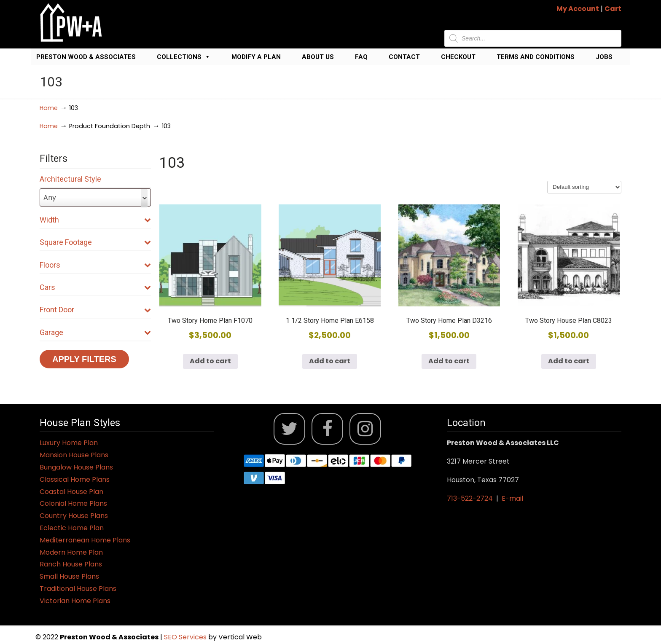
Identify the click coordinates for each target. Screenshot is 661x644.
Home (49, 108)
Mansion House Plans (74, 455)
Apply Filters (84, 359)
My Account (578, 9)
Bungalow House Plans (76, 467)
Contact (404, 57)
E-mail (512, 498)
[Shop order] (584, 187)
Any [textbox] (50, 197)
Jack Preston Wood (71, 23)
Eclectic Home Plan (72, 528)
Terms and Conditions (536, 57)
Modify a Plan (256, 57)
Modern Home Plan (71, 552)
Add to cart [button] (210, 361)
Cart (613, 9)
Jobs (604, 57)
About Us (318, 57)
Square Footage (95, 242)
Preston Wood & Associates (86, 57)
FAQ (361, 57)
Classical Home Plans (75, 479)
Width (95, 220)
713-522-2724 (470, 498)
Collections (184, 57)
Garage (95, 332)
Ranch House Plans (71, 564)
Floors (95, 265)
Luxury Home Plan (69, 443)
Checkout (458, 57)
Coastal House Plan (71, 492)
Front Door (95, 310)
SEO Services (186, 637)
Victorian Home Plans (75, 601)
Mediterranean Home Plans (85, 540)
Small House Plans (69, 576)
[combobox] (95, 197)
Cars (95, 287)
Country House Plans (74, 516)
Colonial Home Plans (73, 503)
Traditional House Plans (78, 589)
